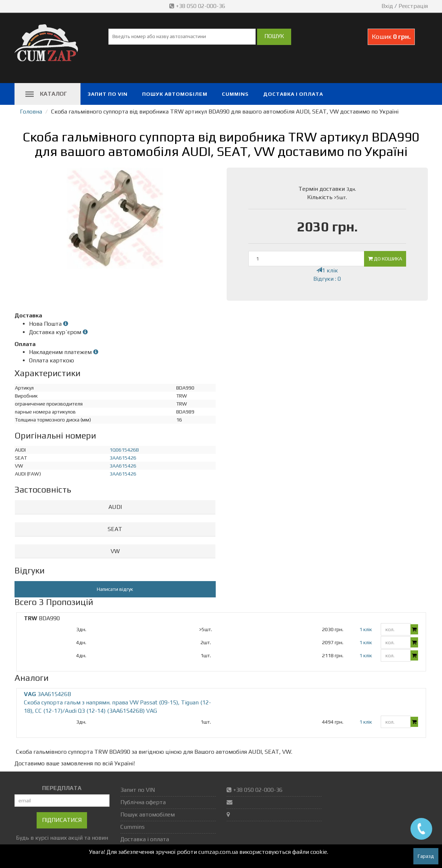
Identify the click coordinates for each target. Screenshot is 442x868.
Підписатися (62, 820)
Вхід (387, 6)
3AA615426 (123, 458)
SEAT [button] (115, 529)
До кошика (385, 259)
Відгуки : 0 (327, 279)
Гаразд (426, 856)
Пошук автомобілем (175, 94)
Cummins (235, 94)
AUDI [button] (115, 507)
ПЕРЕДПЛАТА (62, 788)
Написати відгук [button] (115, 589)
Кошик (391, 36)
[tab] (115, 507)
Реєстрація (413, 6)
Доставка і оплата (293, 94)
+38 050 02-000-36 (198, 6)
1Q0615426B (124, 450)
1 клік (327, 270)
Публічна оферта (143, 802)
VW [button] (115, 551)
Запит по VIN (108, 94)
